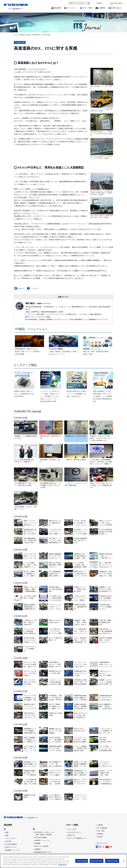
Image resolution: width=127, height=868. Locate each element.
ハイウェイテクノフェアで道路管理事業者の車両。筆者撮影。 (102, 101)
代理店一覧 (71, 835)
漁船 (7, 835)
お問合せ (100, 837)
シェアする (32, 288)
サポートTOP (72, 829)
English (99, 3)
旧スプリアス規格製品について (77, 838)
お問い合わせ (116, 8)
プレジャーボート (11, 838)
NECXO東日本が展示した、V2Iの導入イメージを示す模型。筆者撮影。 (102, 148)
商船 (7, 832)
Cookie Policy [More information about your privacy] (62, 865)
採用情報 (100, 834)
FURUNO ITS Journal (25, 35)
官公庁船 (8, 841)
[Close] (124, 861)
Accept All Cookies (112, 861)
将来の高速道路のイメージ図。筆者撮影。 (102, 78)
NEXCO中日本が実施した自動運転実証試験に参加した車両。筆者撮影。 (102, 208)
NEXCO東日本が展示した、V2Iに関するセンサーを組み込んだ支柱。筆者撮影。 (102, 125)
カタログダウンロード (75, 832)
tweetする (19, 288)
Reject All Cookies (96, 861)
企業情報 (102, 8)
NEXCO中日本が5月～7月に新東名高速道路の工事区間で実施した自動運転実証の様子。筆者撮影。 (102, 184)
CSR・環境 (101, 831)
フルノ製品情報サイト (21, 818)
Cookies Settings (82, 861)
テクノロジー (72, 8)
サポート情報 (87, 8)
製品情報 (58, 8)
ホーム (16, 35)
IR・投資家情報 (102, 828)
